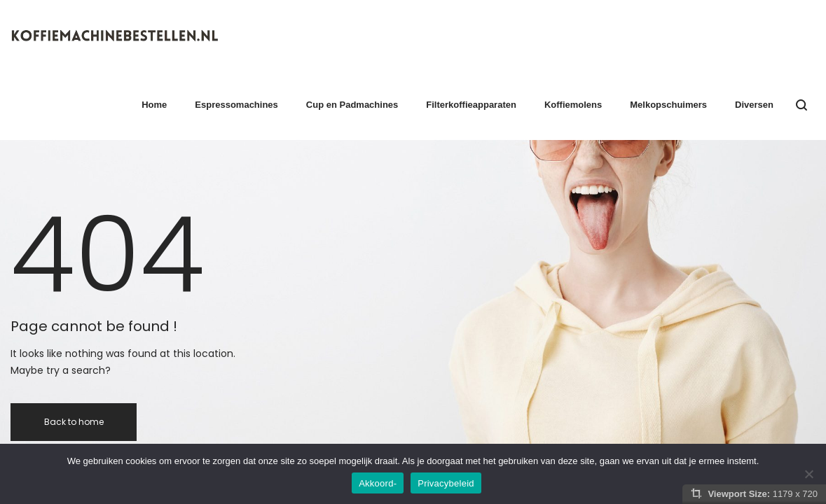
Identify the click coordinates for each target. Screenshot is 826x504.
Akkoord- (378, 483)
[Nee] (808, 474)
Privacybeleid (446, 483)
